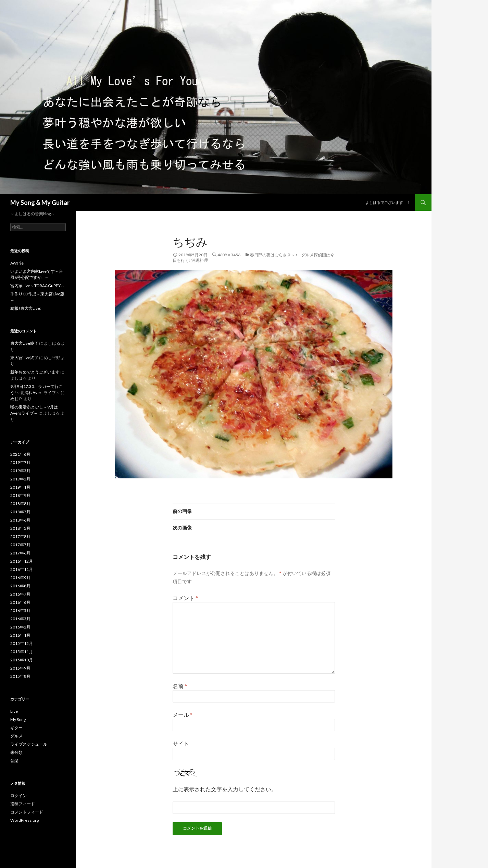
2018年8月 (20, 504)
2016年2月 (20, 627)
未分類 (16, 752)
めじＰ (16, 399)
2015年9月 (20, 668)
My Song (18, 719)
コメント (185, 598)
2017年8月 (20, 536)
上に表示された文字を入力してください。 (225, 789)
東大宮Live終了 (24, 343)
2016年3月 (20, 619)
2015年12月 (22, 643)
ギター (16, 728)
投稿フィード (23, 804)
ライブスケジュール (29, 744)
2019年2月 (20, 479)
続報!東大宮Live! (26, 308)
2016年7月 (20, 594)
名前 (180, 686)
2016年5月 (20, 610)
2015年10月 (22, 660)
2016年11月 (22, 569)
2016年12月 (22, 561)
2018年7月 (20, 512)
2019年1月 (20, 487)
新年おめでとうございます (35, 372)
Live (14, 711)
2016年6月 (20, 602)
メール (183, 715)
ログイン (18, 796)
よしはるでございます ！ (388, 202)
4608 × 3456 (229, 255)
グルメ (16, 736)
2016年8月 (20, 586)
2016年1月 (20, 635)
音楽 (14, 761)
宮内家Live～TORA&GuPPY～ (37, 286)
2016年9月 (20, 578)
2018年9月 (20, 495)
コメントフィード (27, 812)
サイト (181, 743)
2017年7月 (20, 545)
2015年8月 (20, 676)
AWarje (17, 263)
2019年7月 (20, 462)
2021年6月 (20, 454)
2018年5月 (20, 528)
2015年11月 (22, 652)
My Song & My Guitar (40, 203)
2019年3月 (20, 471)
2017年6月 (20, 553)
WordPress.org (24, 820)
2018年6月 (20, 520)
